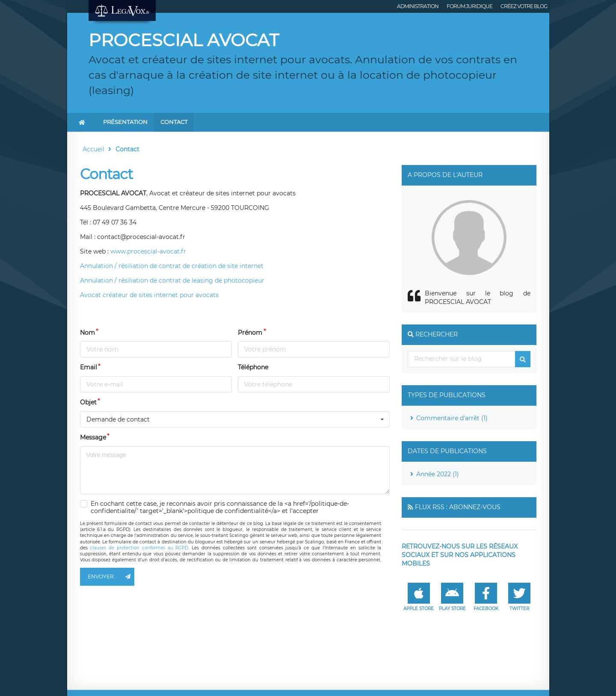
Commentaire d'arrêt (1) (452, 418)
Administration (418, 6)
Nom (87, 333)
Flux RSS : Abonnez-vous (458, 507)
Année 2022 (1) (438, 474)
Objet (88, 402)
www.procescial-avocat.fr (148, 251)
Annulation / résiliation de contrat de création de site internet (172, 266)
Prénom (250, 333)
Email (89, 367)
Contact (174, 122)
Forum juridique (469, 6)
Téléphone (253, 367)
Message (93, 437)
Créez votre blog (524, 6)
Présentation (125, 122)
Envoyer (111, 577)
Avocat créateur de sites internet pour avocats (149, 295)
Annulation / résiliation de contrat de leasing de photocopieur (172, 280)
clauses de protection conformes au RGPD (139, 548)
